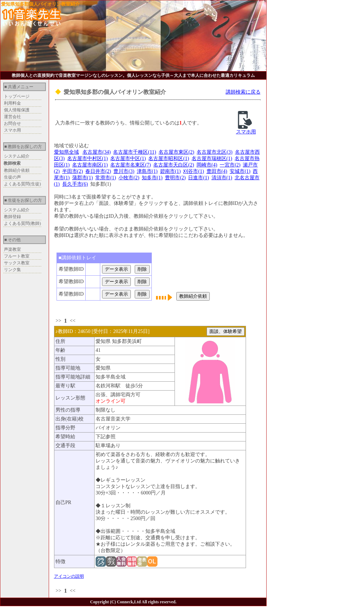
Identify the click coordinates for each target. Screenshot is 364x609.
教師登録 (12, 217)
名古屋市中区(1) (128, 158)
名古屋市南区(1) (90, 165)
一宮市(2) (230, 165)
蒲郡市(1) (82, 178)
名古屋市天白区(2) (173, 165)
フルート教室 (17, 256)
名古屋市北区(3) (214, 152)
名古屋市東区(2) (176, 152)
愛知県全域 (66, 152)
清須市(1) (222, 178)
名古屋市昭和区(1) (168, 158)
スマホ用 (12, 130)
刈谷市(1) (193, 171)
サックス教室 (17, 263)
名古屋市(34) (97, 152)
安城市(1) (240, 171)
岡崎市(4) (207, 165)
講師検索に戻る (243, 92)
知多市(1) (152, 178)
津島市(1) (147, 171)
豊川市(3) (124, 171)
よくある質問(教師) (22, 223)
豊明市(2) (175, 178)
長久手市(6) (75, 184)
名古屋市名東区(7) (130, 165)
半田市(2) (73, 171)
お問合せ (12, 123)
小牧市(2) (129, 178)
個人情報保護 (17, 110)
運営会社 (12, 117)
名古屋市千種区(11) (135, 152)
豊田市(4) (217, 171)
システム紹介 (17, 156)
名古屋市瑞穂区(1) (212, 158)
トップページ (17, 96)
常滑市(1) (106, 178)
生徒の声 (12, 177)
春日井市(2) (98, 171)
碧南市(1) (170, 171)
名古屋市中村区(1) (87, 158)
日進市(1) (198, 178)
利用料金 (12, 103)
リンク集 (12, 270)
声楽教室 (12, 249)
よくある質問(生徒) (22, 184)
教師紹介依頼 (17, 170)
